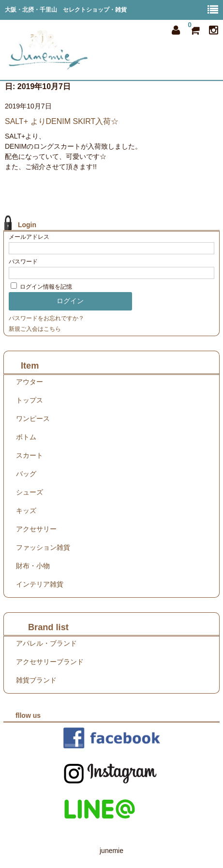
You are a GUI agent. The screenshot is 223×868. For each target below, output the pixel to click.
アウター (30, 382)
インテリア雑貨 (40, 584)
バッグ (26, 474)
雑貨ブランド (36, 680)
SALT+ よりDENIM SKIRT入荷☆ (62, 121)
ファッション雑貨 (43, 547)
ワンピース (33, 418)
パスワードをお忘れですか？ (46, 318)
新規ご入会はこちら (35, 329)
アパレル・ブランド (46, 643)
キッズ (26, 511)
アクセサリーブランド (50, 662)
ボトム (26, 437)
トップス (30, 400)
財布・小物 (33, 566)
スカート (30, 455)
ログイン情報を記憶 (41, 287)
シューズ (30, 492)
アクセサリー (36, 529)
